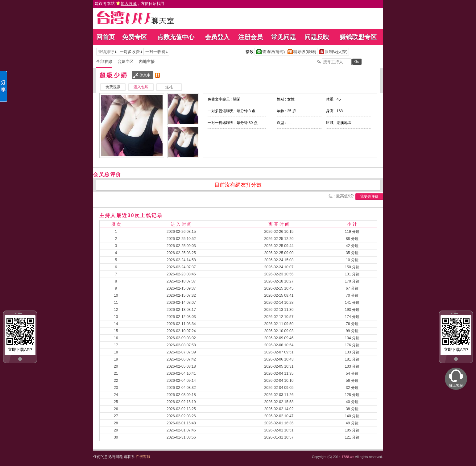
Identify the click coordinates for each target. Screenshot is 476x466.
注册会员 (250, 37)
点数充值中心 (176, 37)
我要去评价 (369, 196)
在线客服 (143, 457)
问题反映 (317, 37)
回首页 (106, 37)
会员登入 (217, 37)
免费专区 (135, 37)
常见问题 (284, 37)
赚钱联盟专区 (358, 37)
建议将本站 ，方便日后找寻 (130, 4)
